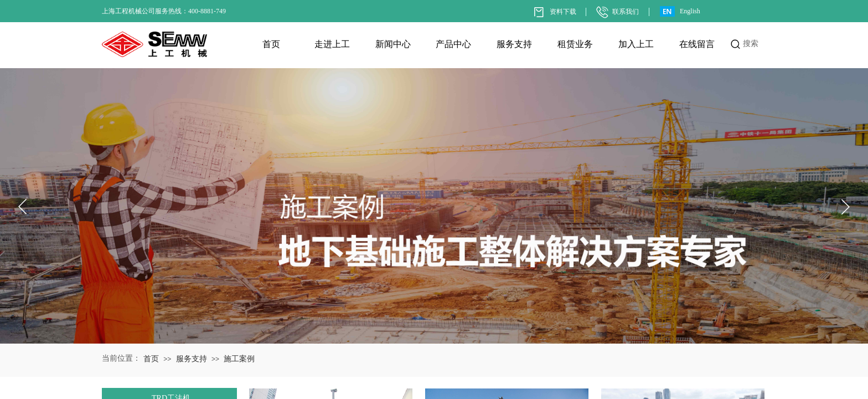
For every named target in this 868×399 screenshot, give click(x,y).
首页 (271, 44)
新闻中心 (393, 44)
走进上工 (332, 44)
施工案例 (239, 359)
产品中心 (453, 44)
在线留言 (697, 44)
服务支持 (514, 44)
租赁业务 (575, 44)
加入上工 (636, 44)
